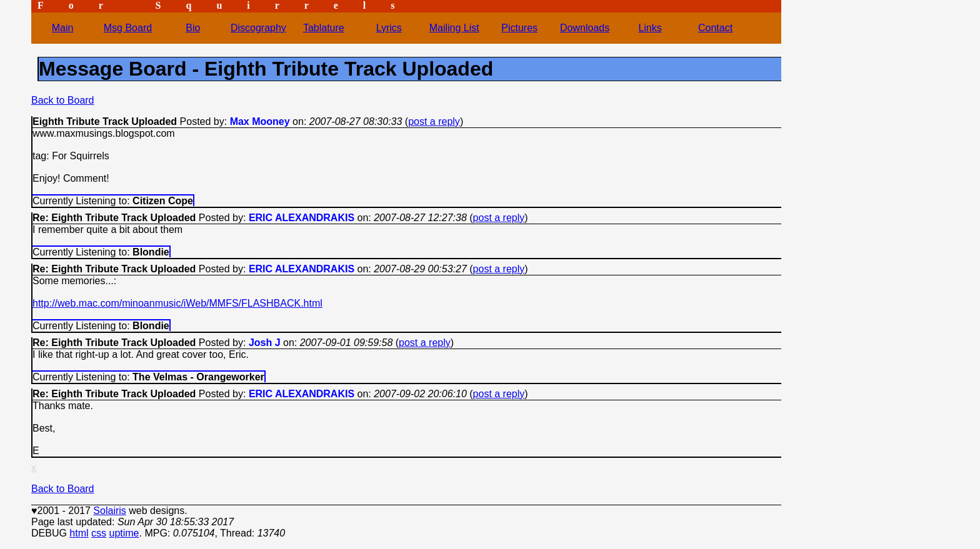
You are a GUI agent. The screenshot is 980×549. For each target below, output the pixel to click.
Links (650, 28)
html (79, 533)
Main (63, 28)
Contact (715, 28)
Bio (193, 28)
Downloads (585, 28)
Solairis (109, 511)
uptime (124, 533)
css (99, 533)
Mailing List (454, 28)
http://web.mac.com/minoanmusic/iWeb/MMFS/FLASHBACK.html (177, 303)
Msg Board (128, 28)
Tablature (324, 28)
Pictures (519, 28)
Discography (258, 28)
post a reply (434, 121)
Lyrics (389, 28)
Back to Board (63, 100)
